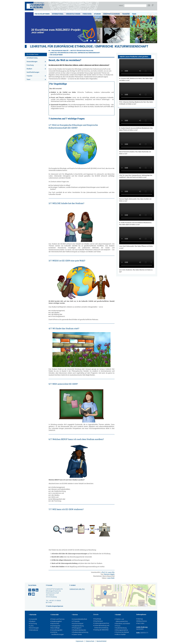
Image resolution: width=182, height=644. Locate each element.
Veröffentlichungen (111, 14)
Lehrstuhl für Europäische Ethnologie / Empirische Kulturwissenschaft (89, 46)
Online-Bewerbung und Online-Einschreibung (101, 627)
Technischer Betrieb (122, 632)
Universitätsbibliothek (79, 619)
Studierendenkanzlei (79, 630)
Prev (29, 28)
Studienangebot (56, 621)
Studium (97, 14)
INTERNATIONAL (58, 14)
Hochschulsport (78, 624)
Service (75, 615)
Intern (121, 6)
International (33, 630)
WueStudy (97, 619)
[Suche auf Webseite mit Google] (135, 6)
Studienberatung (78, 626)
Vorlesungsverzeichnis (101, 623)
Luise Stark (111, 578)
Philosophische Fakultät (60, 51)
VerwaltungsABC (56, 630)
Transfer (126, 14)
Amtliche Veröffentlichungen (57, 634)
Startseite (33, 615)
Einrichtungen (34, 628)
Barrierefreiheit (101, 641)
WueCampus (98, 621)
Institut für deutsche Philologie (82, 51)
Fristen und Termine (57, 619)
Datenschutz (90, 641)
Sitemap (140, 619)
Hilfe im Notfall (120, 635)
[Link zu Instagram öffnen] (30, 590)
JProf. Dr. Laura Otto (108, 572)
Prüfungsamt (77, 628)
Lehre (31, 626)
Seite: (138, 633)
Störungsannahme (121, 630)
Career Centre (77, 635)
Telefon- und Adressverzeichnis (121, 620)
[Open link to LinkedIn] (37, 590)
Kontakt (50, 585)
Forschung (87, 14)
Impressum (80, 641)
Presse (118, 626)
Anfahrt (73, 585)
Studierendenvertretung (80, 632)
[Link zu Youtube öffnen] (34, 594)
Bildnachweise (142, 621)
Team (134, 14)
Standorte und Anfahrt (122, 624)
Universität (33, 619)
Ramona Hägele (109, 574)
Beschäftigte (55, 628)
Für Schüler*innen (42, 14)
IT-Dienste (76, 621)
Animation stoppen (150, 42)
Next (153, 28)
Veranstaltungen (73, 14)
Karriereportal (55, 626)
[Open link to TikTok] (34, 590)
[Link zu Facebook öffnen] (30, 594)
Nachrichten (55, 624)
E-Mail (50, 602)
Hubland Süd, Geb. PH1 (77, 589)
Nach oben (140, 623)
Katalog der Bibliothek (101, 630)
